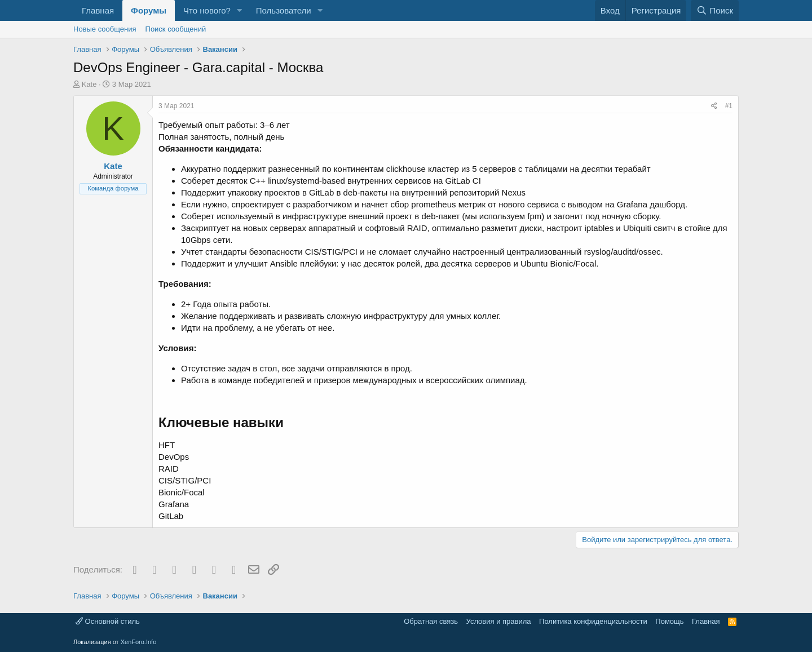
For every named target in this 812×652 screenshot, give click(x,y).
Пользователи (284, 10)
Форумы (149, 10)
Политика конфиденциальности (593, 621)
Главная (98, 10)
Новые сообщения (105, 29)
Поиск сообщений (176, 29)
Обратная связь (431, 621)
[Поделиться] (714, 106)
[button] (240, 10)
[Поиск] (715, 10)
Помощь (669, 621)
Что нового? (207, 10)
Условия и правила (499, 621)
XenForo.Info (139, 642)
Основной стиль (108, 621)
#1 (729, 106)
